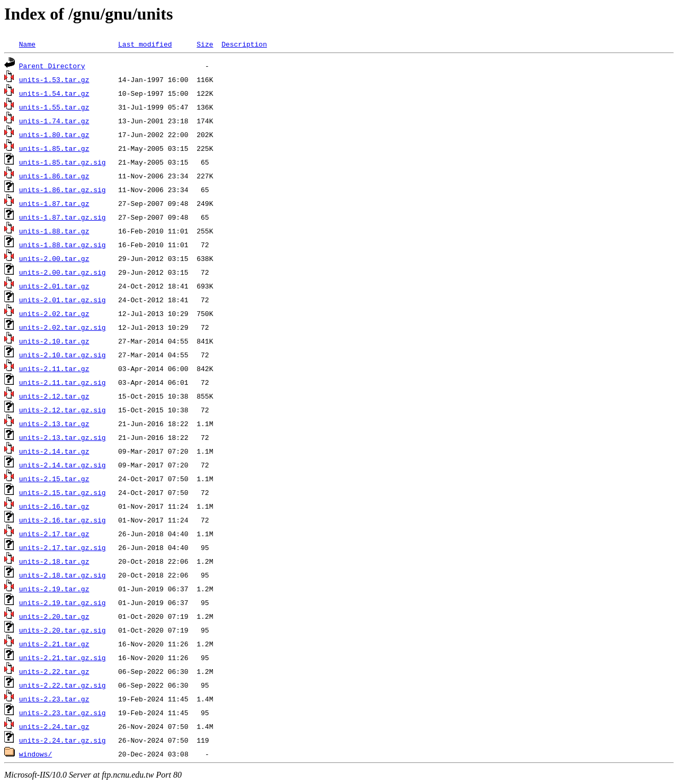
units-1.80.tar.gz (54, 134)
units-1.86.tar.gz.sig (63, 190)
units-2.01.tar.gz (54, 286)
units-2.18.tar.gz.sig (63, 575)
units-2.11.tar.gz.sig (63, 382)
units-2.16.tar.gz (54, 506)
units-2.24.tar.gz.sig (63, 740)
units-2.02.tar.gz (54, 313)
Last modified (145, 44)
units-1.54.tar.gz (54, 93)
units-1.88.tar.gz (54, 231)
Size (205, 44)
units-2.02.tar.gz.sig (63, 327)
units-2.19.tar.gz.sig (63, 602)
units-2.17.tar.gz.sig (63, 547)
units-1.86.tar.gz (54, 176)
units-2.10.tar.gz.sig (63, 355)
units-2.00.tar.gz (54, 258)
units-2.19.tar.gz (54, 589)
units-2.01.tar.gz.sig (63, 300)
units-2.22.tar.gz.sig (63, 685)
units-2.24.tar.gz (54, 726)
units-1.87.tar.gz (54, 203)
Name (27, 44)
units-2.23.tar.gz (54, 699)
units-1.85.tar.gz (54, 148)
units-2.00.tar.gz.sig (63, 272)
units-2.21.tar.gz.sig (63, 657)
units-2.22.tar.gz (54, 671)
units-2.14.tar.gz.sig (63, 465)
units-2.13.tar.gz (54, 423)
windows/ (35, 754)
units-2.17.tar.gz (54, 534)
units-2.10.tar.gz (54, 341)
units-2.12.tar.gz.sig (63, 410)
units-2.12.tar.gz (54, 396)
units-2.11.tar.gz (54, 368)
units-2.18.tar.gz (54, 561)
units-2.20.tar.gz (54, 616)
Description (244, 44)
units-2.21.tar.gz (54, 644)
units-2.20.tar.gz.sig (63, 630)
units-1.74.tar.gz (54, 121)
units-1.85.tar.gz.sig (63, 162)
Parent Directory (52, 66)
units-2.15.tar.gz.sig (63, 492)
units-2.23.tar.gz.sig (63, 713)
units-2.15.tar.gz (54, 479)
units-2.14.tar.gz (54, 451)
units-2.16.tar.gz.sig (63, 520)
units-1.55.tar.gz (54, 107)
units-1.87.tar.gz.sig (63, 217)
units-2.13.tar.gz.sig (63, 437)
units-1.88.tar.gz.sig (63, 245)
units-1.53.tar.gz (54, 79)
